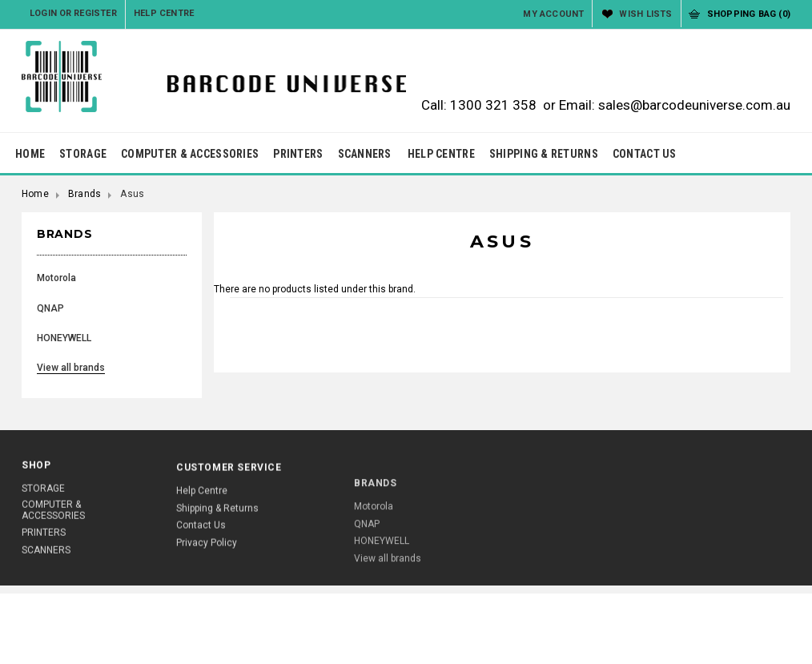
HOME (30, 154)
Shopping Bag (749, 14)
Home (35, 194)
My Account (553, 14)
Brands (84, 194)
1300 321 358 (493, 105)
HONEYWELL (64, 338)
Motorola (56, 278)
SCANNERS (365, 154)
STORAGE (83, 154)
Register (95, 13)
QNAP (50, 308)
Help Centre (164, 13)
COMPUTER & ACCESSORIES (190, 154)
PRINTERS (298, 154)
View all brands (71, 368)
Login (43, 13)
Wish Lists (645, 14)
